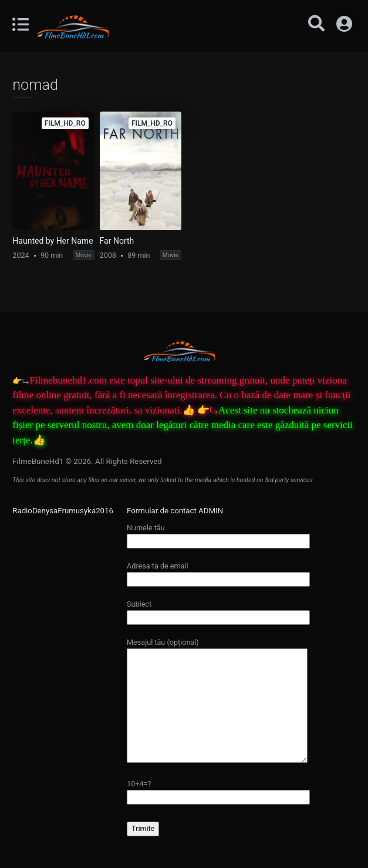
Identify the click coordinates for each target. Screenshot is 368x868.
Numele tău (218, 534)
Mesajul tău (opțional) (217, 701)
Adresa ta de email (218, 572)
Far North (117, 241)
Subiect (218, 610)
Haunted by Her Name (53, 241)
